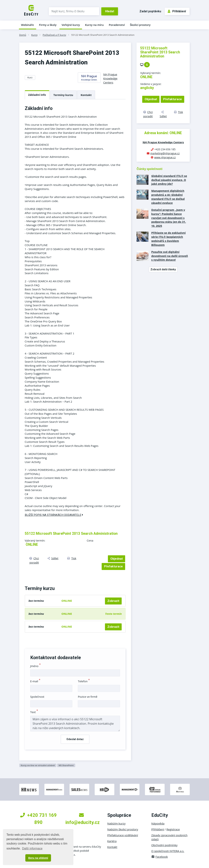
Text (34, 712)
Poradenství (117, 25)
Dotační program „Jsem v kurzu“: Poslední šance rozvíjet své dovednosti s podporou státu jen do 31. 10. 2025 (169, 218)
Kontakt (86, 95)
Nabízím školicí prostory (123, 829)
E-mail (35, 681)
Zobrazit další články (163, 269)
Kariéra (112, 841)
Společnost (37, 697)
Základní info (37, 95)
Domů (23, 35)
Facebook (160, 857)
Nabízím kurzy (116, 823)
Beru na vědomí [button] (38, 858)
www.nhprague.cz (165, 157)
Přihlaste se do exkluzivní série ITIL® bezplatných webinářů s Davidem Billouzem (168, 239)
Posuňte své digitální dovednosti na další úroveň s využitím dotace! (169, 256)
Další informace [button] (32, 848)
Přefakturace (113, 566)
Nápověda (158, 823)
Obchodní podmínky (165, 845)
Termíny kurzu (63, 95)
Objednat (117, 559)
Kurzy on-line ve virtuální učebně (38, 765)
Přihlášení (177, 11)
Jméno (36, 666)
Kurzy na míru (94, 25)
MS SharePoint (66, 765)
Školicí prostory (140, 25)
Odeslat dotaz (75, 739)
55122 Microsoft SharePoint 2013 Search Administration (103, 35)
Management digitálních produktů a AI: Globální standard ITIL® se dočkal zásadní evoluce (168, 197)
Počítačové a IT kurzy (54, 35)
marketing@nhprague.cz (165, 153)
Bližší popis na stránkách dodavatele (54, 515)
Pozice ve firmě (88, 697)
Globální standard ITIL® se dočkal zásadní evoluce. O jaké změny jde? (169, 180)
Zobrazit (113, 601)
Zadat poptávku (150, 11)
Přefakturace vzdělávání (123, 835)
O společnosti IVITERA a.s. (168, 851)
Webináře (28, 25)
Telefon (84, 681)
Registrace (173, 829)
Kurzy (34, 35)
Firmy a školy (48, 25)
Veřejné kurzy (71, 25)
